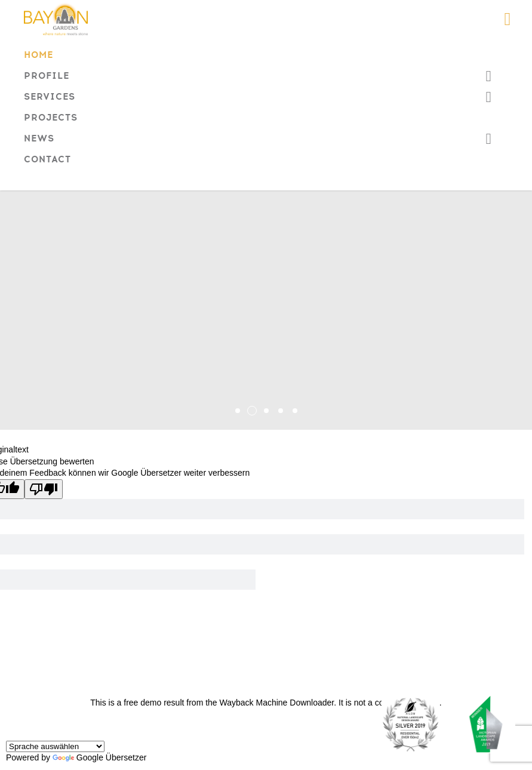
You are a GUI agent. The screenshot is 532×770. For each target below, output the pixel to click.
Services (50, 98)
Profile (47, 77)
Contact (47, 161)
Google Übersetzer (100, 757)
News (39, 140)
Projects (51, 119)
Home (39, 56)
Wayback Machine (254, 703)
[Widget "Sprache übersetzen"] (55, 746)
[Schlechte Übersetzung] (44, 489)
